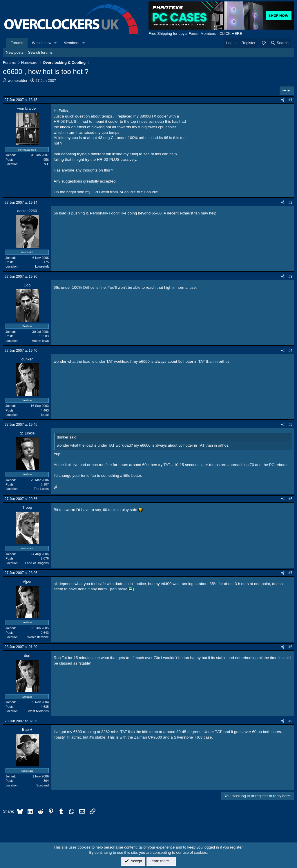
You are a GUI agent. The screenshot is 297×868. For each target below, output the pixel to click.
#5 (290, 425)
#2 (290, 203)
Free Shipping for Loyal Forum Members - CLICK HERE (195, 34)
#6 (290, 499)
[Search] (279, 43)
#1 (290, 100)
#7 (290, 573)
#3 (290, 277)
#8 (290, 647)
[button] (56, 43)
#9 (290, 721)
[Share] (283, 100)
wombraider (18, 81)
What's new (42, 43)
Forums (17, 43)
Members (71, 43)
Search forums (40, 52)
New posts (15, 52)
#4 (290, 351)
